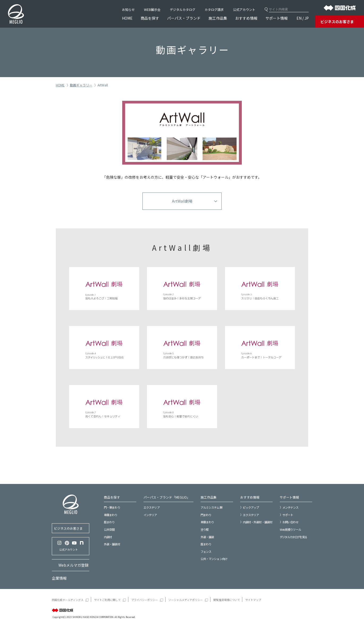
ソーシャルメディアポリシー (186, 600)
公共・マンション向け (214, 559)
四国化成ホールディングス (68, 600)
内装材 (108, 537)
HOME (127, 18)
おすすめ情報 (246, 18)
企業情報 (59, 578)
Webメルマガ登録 (73, 565)
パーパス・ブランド (184, 18)
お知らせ (128, 9)
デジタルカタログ (183, 9)
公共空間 (109, 529)
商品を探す (150, 18)
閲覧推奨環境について (227, 600)
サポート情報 (277, 18)
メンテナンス (291, 507)
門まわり (206, 515)
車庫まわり (111, 515)
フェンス (206, 551)
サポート (288, 515)
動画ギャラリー (81, 85)
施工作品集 (218, 18)
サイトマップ (253, 600)
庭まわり (109, 522)
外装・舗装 (207, 537)
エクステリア (152, 507)
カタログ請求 (214, 9)
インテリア (150, 515)
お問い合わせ (291, 522)
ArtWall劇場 (182, 201)
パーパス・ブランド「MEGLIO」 (167, 497)
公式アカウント (244, 9)
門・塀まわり (112, 507)
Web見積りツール (290, 529)
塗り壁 (205, 529)
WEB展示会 (152, 9)
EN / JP (303, 18)
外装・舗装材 (112, 544)
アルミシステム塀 (211, 507)
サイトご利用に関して (107, 600)
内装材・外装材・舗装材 (258, 522)
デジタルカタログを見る (293, 537)
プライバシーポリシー (145, 600)
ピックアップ (251, 507)
